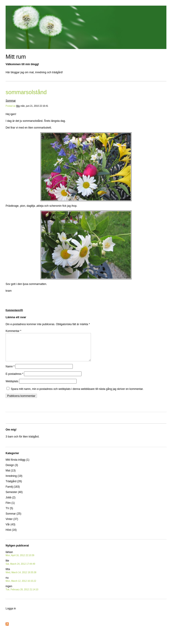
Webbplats (12, 387)
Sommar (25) (13, 519)
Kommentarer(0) (14, 310)
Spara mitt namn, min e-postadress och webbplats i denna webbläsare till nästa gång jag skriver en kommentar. (77, 394)
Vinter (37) (12, 524)
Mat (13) (11, 476)
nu (21, 585)
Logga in (11, 614)
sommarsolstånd (26, 92)
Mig (18, 106)
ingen (22, 593)
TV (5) (9, 514)
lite (20, 567)
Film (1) (10, 508)
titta (21, 576)
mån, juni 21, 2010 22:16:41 (34, 106)
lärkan (20, 559)
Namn (10, 372)
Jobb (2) (11, 503)
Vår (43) (10, 530)
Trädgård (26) (14, 487)
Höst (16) (11, 535)
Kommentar (13, 331)
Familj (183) (13, 492)
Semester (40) (14, 497)
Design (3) (12, 471)
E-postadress (14, 379)
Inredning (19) (14, 481)
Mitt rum (16, 57)
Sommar (11, 101)
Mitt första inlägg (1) (17, 465)
